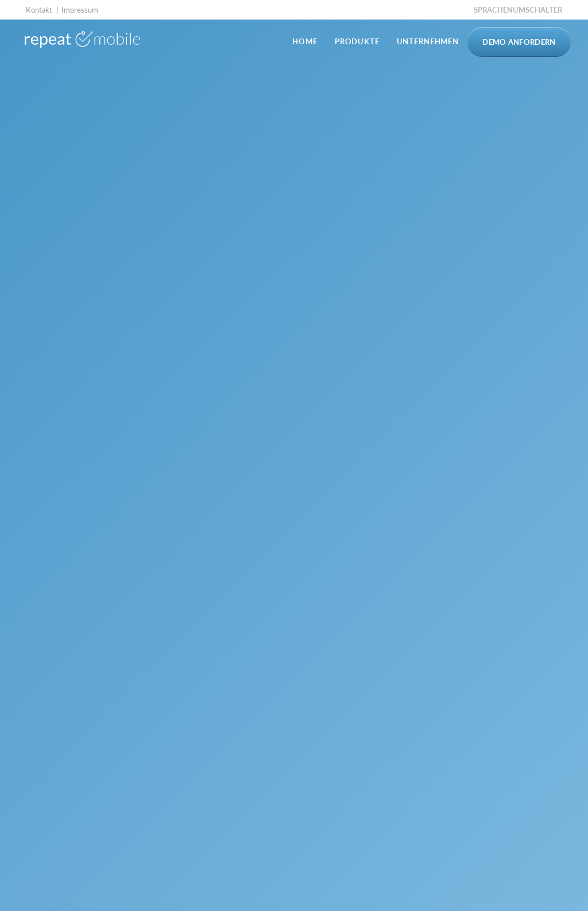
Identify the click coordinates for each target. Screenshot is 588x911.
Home (305, 41)
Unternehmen (428, 41)
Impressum (80, 10)
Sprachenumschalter (518, 10)
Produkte (357, 41)
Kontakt (39, 10)
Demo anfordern (519, 42)
